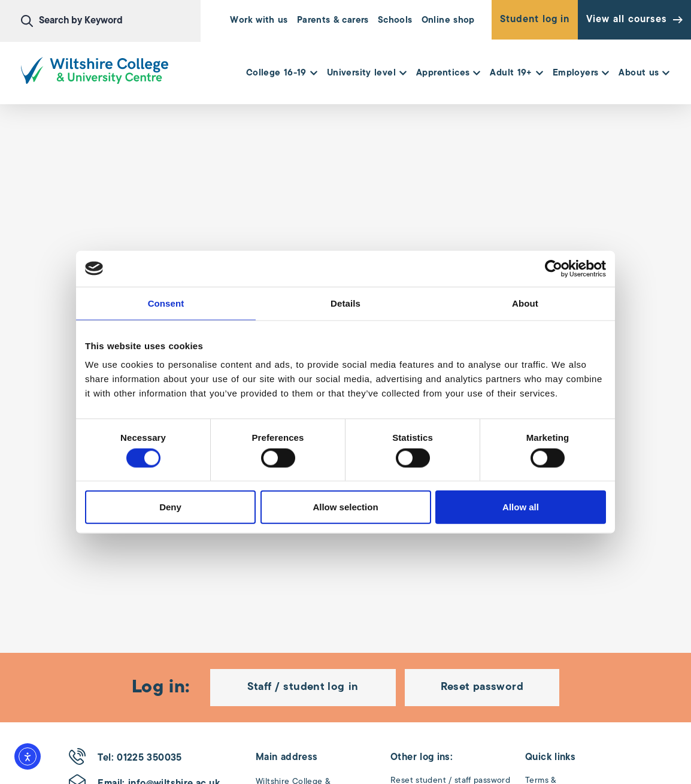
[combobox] (111, 21)
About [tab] (525, 303)
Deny (170, 507)
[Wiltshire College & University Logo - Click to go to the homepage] (95, 70)
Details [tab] (346, 303)
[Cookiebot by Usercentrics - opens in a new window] (554, 268)
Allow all (521, 507)
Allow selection (345, 507)
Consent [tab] (166, 303)
